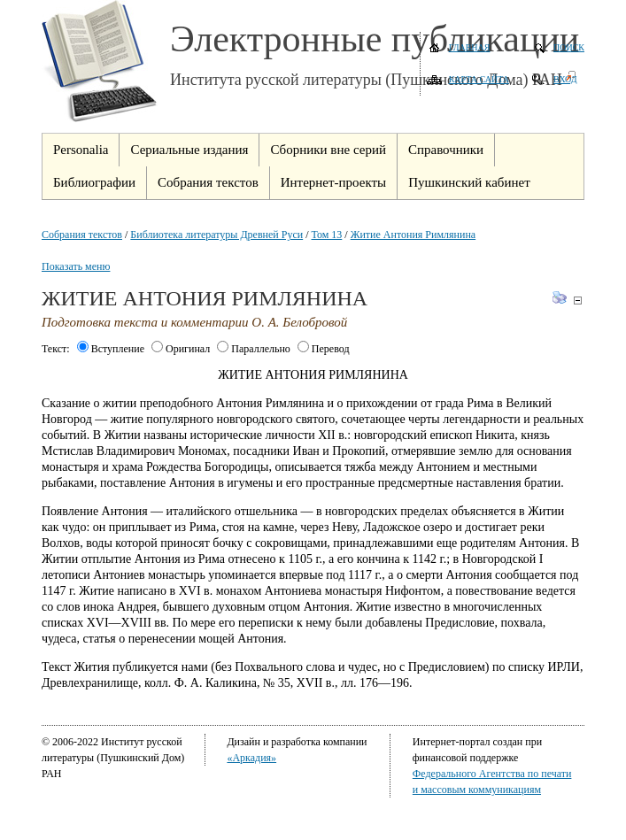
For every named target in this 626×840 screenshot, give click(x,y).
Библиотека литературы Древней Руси (216, 235)
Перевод (324, 349)
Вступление (111, 349)
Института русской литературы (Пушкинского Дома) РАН (366, 80)
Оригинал (181, 349)
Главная (470, 47)
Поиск (569, 47)
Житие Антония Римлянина (413, 235)
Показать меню (76, 266)
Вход (565, 79)
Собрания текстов (82, 235)
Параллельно (254, 349)
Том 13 (327, 235)
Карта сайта (479, 79)
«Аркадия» (251, 758)
